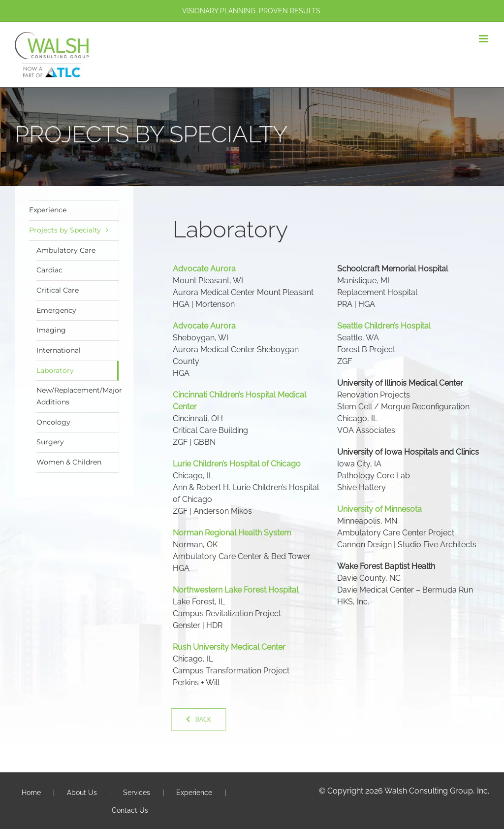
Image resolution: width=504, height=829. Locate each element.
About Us (82, 793)
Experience (48, 210)
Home (31, 793)
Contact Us (130, 810)
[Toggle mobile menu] (484, 39)
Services (137, 793)
